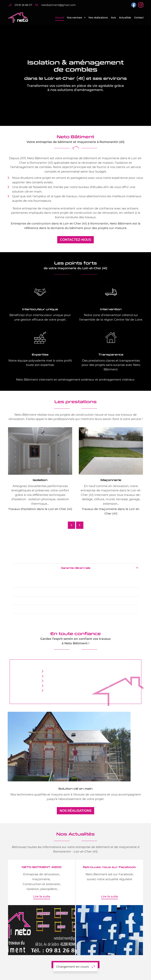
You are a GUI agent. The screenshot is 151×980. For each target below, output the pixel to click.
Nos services (74, 18)
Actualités (125, 18)
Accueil (60, 18)
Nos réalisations (98, 18)
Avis (113, 18)
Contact (139, 18)
